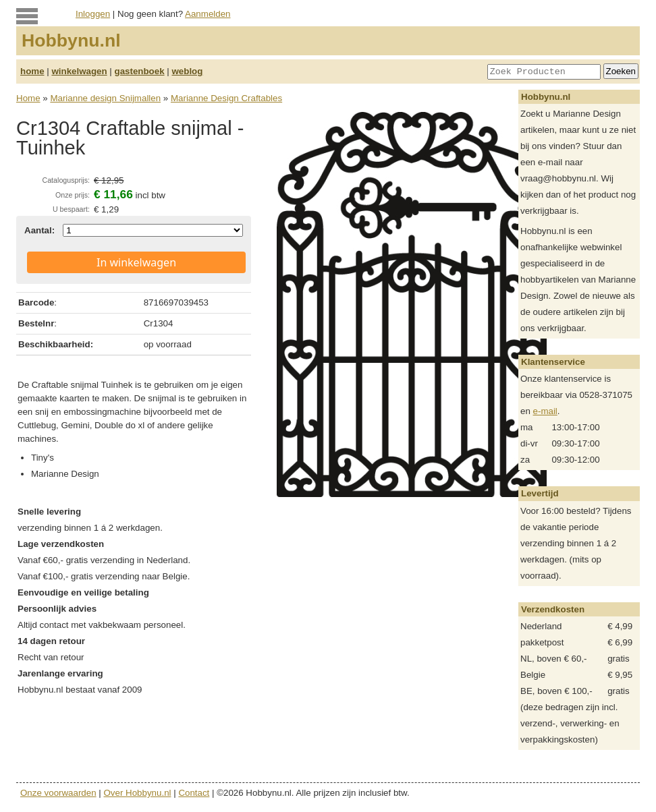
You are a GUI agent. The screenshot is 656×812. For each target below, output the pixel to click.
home (32, 71)
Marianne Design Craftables (226, 98)
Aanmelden (208, 14)
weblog (187, 71)
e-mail (545, 411)
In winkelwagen (136, 262)
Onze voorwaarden (58, 793)
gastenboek (140, 71)
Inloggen (93, 14)
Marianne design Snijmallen (105, 98)
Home (28, 98)
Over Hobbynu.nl (138, 793)
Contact (194, 793)
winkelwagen (79, 71)
